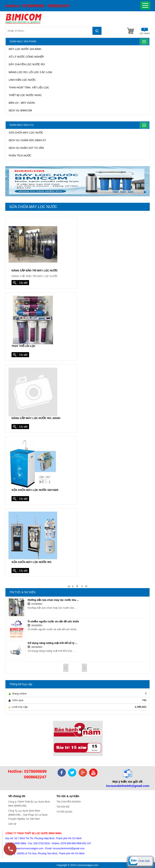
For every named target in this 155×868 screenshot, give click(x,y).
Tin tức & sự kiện (68, 796)
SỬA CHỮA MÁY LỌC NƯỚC (26, 133)
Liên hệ (12, 824)
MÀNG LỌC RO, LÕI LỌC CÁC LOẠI (30, 72)
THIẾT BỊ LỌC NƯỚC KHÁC (25, 95)
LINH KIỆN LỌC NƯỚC (22, 80)
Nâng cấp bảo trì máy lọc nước (35, 271)
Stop (148, 200)
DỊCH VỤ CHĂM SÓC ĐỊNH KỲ (27, 140)
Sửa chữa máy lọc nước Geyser (35, 490)
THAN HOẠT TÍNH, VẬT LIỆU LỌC (29, 87)
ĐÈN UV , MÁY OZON (22, 103)
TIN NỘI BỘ (63, 807)
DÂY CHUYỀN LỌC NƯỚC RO (27, 64)
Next (84, 668)
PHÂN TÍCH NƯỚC (20, 156)
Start (145, 200)
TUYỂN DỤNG (64, 812)
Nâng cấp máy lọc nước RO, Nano (36, 418)
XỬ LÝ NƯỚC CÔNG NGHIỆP (26, 57)
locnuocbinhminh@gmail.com (128, 786)
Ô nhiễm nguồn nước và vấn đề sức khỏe (53, 621)
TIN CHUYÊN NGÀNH (69, 802)
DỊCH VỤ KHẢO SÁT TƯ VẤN (26, 148)
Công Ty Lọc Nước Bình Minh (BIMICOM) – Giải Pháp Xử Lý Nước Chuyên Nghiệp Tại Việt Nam (28, 815)
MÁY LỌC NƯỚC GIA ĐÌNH (25, 49)
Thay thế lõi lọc (23, 346)
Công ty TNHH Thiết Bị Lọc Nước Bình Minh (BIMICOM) (29, 804)
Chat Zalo (139, 861)
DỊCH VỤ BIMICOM (20, 110)
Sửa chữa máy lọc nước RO (31, 562)
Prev (66, 668)
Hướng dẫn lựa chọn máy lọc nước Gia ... (53, 600)
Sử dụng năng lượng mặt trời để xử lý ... (52, 643)
